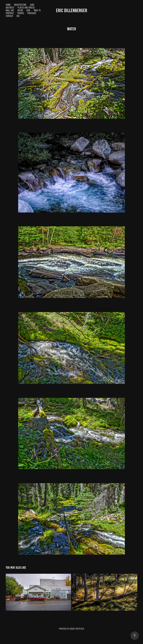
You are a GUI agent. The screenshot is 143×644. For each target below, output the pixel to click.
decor (20, 10)
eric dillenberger (72, 10)
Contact (9, 16)
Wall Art (10, 10)
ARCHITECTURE (20, 5)
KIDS (28, 10)
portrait (10, 13)
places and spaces (26, 8)
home (8, 5)
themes (21, 13)
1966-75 (37, 10)
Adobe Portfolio (77, 629)
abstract (10, 8)
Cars (32, 5)
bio (18, 16)
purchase (32, 13)
